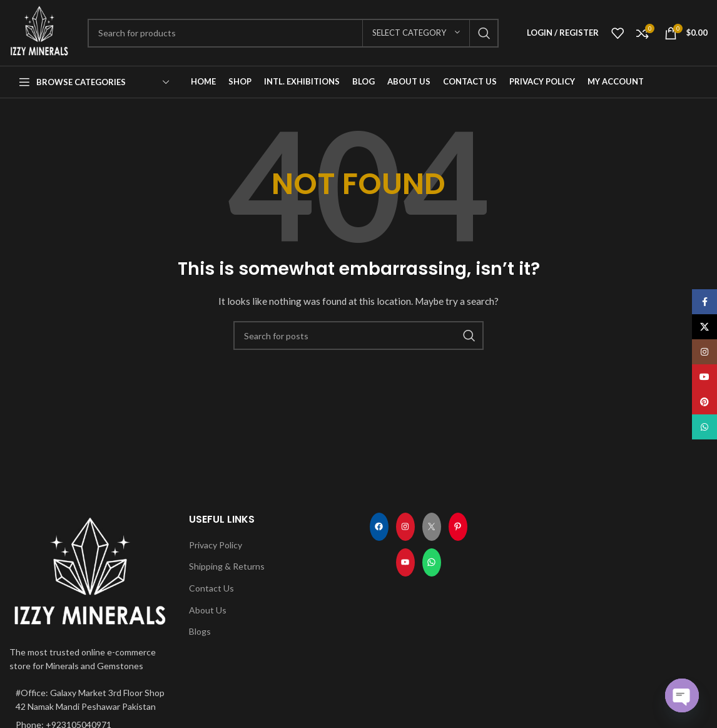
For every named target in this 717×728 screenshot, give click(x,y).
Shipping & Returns (227, 566)
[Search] (293, 33)
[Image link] (90, 571)
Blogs (200, 631)
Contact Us (211, 588)
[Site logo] (39, 32)
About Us (208, 610)
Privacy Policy (216, 545)
